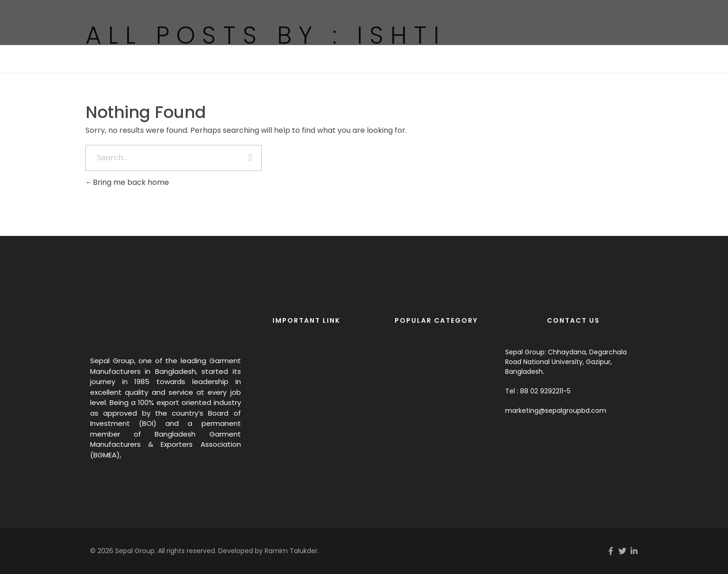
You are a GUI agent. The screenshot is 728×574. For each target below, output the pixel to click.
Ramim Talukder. (292, 551)
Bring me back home (127, 182)
